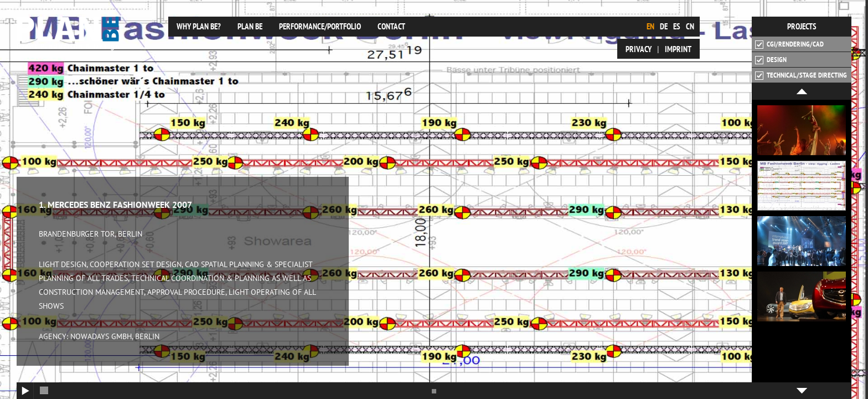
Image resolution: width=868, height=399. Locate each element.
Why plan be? (199, 26)
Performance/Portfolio (320, 26)
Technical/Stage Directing (801, 75)
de (664, 26)
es (677, 26)
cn (690, 26)
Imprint (678, 49)
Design (771, 60)
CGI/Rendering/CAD (789, 44)
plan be (252, 26)
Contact (391, 26)
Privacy (639, 49)
